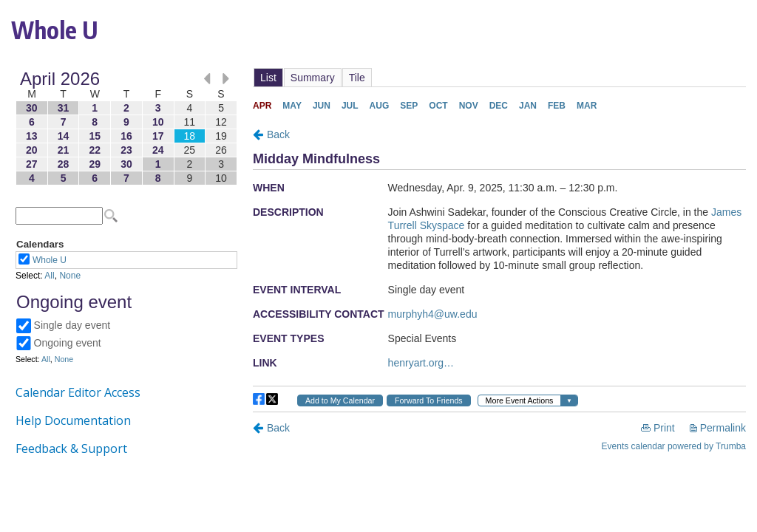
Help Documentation (73, 420)
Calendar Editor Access (78, 392)
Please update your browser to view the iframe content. (126, 128)
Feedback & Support (71, 449)
